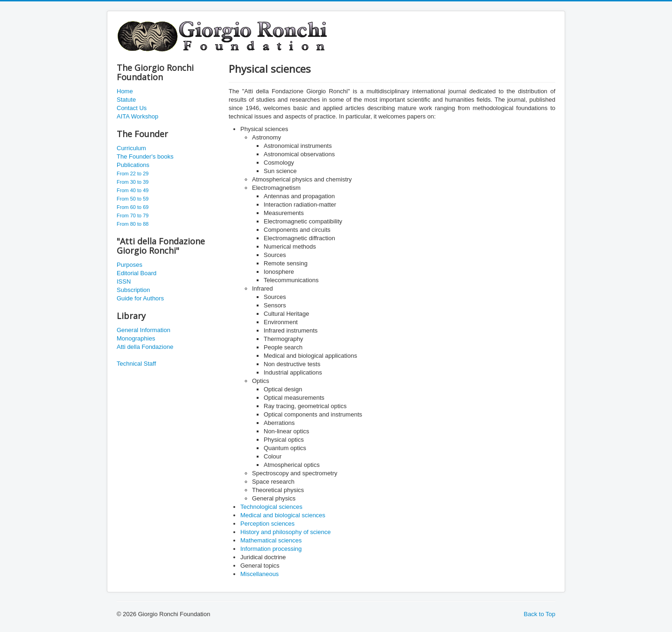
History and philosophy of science (286, 532)
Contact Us (132, 108)
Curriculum (131, 148)
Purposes (129, 265)
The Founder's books (145, 156)
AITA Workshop (137, 116)
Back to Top (539, 614)
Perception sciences (267, 524)
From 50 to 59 (133, 199)
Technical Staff (136, 364)
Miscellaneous (259, 574)
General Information (143, 330)
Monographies (136, 338)
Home (125, 91)
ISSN (124, 281)
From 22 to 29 (133, 174)
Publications (133, 165)
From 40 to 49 (133, 190)
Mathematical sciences (271, 540)
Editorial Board (136, 273)
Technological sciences (271, 507)
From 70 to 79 (133, 215)
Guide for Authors (140, 298)
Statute (126, 100)
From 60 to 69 (133, 207)
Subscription (133, 290)
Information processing (271, 549)
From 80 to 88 (133, 224)
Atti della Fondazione (145, 347)
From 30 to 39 (133, 182)
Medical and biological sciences (283, 515)
